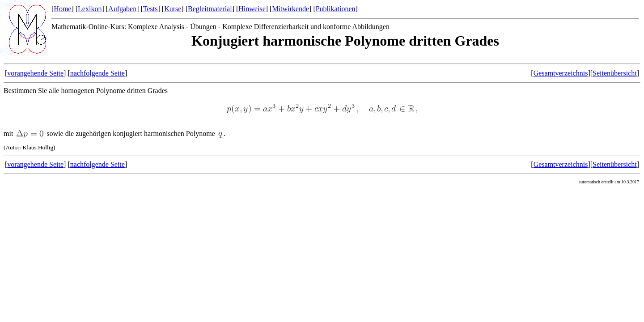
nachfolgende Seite (97, 73)
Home (62, 9)
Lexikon (90, 9)
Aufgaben (122, 9)
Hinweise (252, 9)
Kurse (173, 9)
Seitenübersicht (615, 73)
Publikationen (336, 9)
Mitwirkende (290, 9)
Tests (150, 9)
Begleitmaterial (210, 9)
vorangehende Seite (35, 73)
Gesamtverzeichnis (561, 73)
